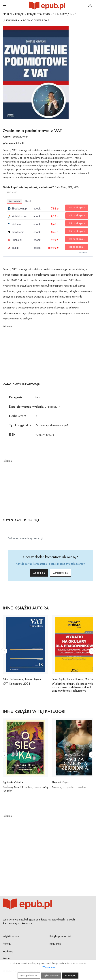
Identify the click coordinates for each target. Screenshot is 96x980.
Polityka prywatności (60, 936)
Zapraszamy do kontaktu (17, 923)
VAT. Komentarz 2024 (16, 684)
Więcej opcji (49, 967)
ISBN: (13, 435)
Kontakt (7, 958)
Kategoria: (16, 397)
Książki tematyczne (41, 14)
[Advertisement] (48, 354)
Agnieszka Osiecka (13, 782)
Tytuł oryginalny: (20, 425)
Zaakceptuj (70, 976)
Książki (20, 14)
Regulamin (55, 944)
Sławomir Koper (60, 782)
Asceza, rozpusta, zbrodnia (69, 787)
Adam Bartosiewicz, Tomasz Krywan (22, 679)
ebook (28, 201)
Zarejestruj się (60, 573)
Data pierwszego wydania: (27, 407)
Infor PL (20, 143)
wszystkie (14, 201)
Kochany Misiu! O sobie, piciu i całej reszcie (25, 789)
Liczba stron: (18, 416)
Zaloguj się (39, 573)
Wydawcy (8, 951)
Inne (73, 14)
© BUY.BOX (83, 253)
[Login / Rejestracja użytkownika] (90, 5)
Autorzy (7, 944)
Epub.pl (7, 14)
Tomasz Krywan (20, 137)
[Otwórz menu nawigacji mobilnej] (5, 5)
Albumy (62, 14)
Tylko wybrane (51, 976)
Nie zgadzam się (29, 976)
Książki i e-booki (11, 936)
